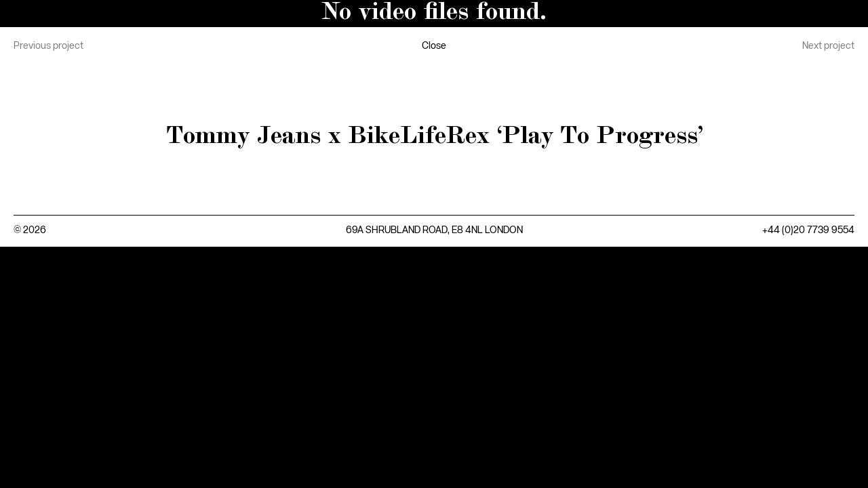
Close (434, 46)
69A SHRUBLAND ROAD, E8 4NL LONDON (434, 230)
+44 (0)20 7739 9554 (808, 230)
